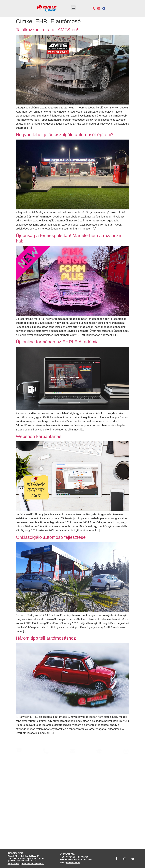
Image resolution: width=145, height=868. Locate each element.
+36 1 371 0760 (85, 860)
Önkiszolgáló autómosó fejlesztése (51, 537)
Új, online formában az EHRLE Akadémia (57, 342)
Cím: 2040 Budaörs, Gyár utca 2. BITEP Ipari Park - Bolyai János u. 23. (26, 860)
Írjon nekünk (72, 759)
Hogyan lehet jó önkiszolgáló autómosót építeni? (65, 135)
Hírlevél (126, 759)
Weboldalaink (99, 759)
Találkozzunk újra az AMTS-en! (47, 30)
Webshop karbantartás (39, 436)
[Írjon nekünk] (72, 751)
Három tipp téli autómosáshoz (46, 638)
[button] (73, 8)
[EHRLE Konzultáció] (19, 750)
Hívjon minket (46, 759)
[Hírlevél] (126, 751)
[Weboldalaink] (99, 751)
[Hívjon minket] (46, 751)
